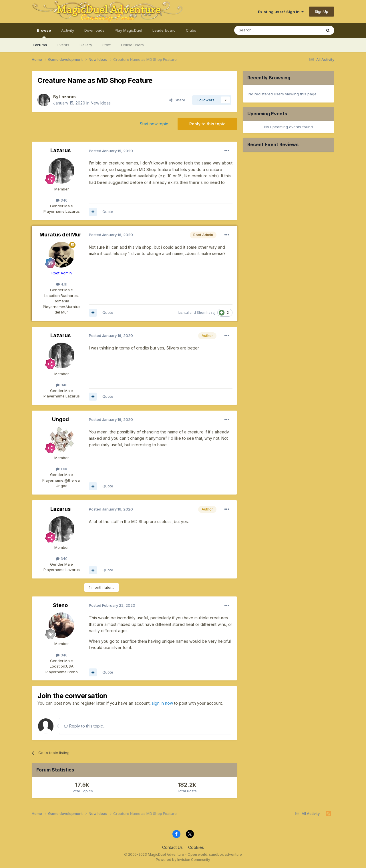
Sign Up (322, 11)
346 (62, 655)
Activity (68, 30)
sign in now (162, 703)
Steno (60, 605)
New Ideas (101, 103)
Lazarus (67, 97)
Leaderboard (164, 30)
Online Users (132, 45)
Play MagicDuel (128, 30)
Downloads (94, 30)
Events (63, 45)
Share (177, 100)
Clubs (191, 30)
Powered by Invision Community (183, 860)
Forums (40, 45)
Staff (107, 45)
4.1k (62, 284)
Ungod (60, 419)
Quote (108, 212)
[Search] (263, 30)
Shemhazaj (206, 313)
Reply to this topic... (85, 726)
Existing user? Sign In (281, 12)
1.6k (61, 469)
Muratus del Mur (60, 235)
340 (62, 200)
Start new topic (154, 124)
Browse (44, 33)
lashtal (183, 313)
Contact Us (172, 847)
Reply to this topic (207, 124)
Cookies (196, 847)
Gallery (86, 45)
